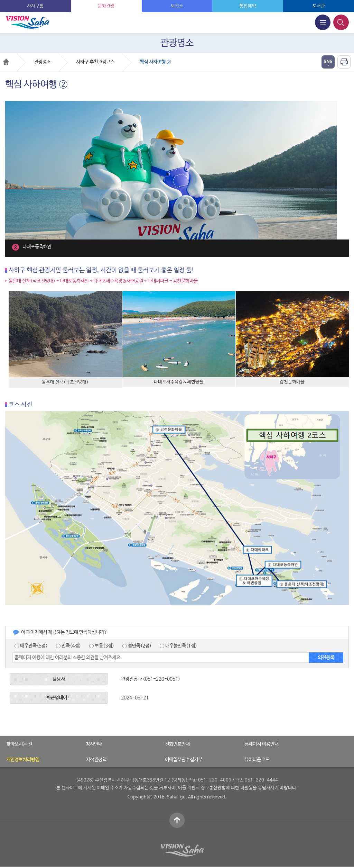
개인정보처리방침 (23, 760)
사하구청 (35, 6)
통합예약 (248, 6)
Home (6, 62)
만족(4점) (68, 646)
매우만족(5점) (31, 646)
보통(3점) (102, 646)
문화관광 (106, 6)
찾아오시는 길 (19, 744)
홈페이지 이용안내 (262, 744)
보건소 (177, 6)
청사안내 (94, 744)
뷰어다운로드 (257, 760)
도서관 (319, 6)
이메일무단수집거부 (184, 760)
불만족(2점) (137, 646)
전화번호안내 (177, 744)
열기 (328, 62)
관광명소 (43, 62)
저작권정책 (96, 760)
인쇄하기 (344, 62)
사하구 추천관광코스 (95, 62)
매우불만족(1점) (178, 646)
